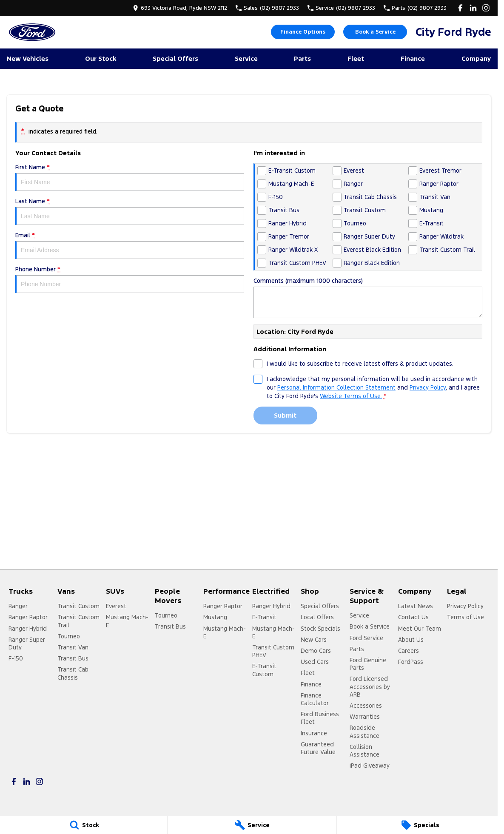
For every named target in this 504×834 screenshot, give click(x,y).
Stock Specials (320, 629)
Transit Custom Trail (78, 621)
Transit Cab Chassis (73, 673)
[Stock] (84, 825)
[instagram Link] (486, 8)
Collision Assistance (364, 751)
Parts (302, 58)
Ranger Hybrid (28, 629)
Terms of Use (466, 617)
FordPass (411, 662)
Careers (409, 651)
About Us (411, 640)
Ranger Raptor (28, 617)
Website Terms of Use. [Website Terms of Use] (351, 396)
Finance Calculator (315, 699)
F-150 (16, 658)
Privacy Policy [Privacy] (428, 387)
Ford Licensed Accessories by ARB (370, 686)
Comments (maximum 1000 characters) (368, 297)
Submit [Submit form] (285, 415)
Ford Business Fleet (320, 718)
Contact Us (413, 617)
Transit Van (73, 647)
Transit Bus (73, 658)
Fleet (356, 58)
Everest (116, 606)
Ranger (18, 606)
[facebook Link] (460, 8)
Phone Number (130, 279)
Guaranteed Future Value (318, 748)
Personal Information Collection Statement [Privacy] (336, 387)
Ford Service (366, 638)
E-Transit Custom (264, 670)
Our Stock (101, 58)
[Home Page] (32, 32)
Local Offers (317, 617)
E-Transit (264, 617)
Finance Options (303, 32)
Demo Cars (316, 651)
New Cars (314, 640)
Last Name (130, 211)
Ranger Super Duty (27, 643)
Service (246, 58)
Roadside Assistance (364, 732)
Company (476, 58)
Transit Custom (78, 606)
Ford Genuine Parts (368, 664)
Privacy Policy (465, 606)
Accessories (366, 706)
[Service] (252, 825)
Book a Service (375, 32)
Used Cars (315, 662)
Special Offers (175, 58)
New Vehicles (28, 58)
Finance (413, 58)
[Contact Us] (180, 8)
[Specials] (420, 825)
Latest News (416, 606)
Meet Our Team (420, 629)
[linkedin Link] (473, 8)
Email (130, 245)
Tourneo (69, 636)
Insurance (314, 733)
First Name (130, 177)
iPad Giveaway (370, 766)
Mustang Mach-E (127, 621)
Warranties (365, 717)
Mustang (215, 617)
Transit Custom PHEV (273, 651)
